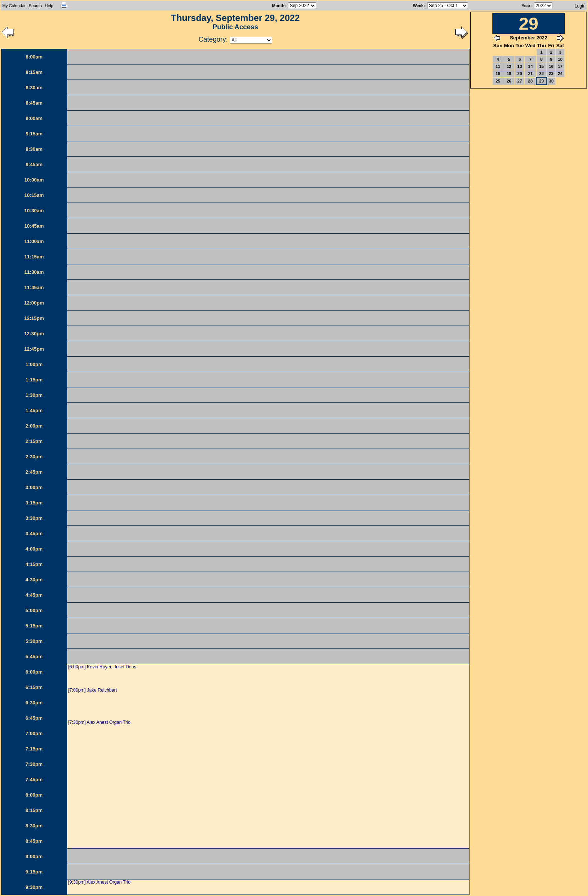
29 (541, 81)
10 (560, 59)
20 (520, 74)
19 (509, 74)
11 (498, 66)
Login (580, 6)
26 (509, 81)
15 (541, 66)
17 (560, 66)
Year (526, 6)
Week (418, 6)
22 (541, 74)
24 (560, 74)
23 (551, 74)
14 (530, 66)
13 (520, 66)
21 (530, 74)
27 (520, 81)
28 (530, 81)
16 (551, 66)
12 (509, 66)
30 (551, 81)
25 (498, 81)
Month (278, 6)
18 (498, 74)
